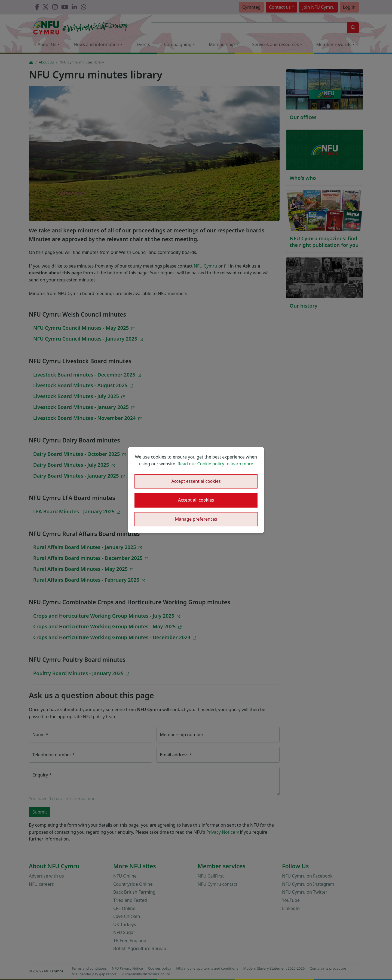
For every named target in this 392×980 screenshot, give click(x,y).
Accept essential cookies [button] (196, 481)
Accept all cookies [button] (196, 500)
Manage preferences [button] (196, 519)
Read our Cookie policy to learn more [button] (215, 464)
